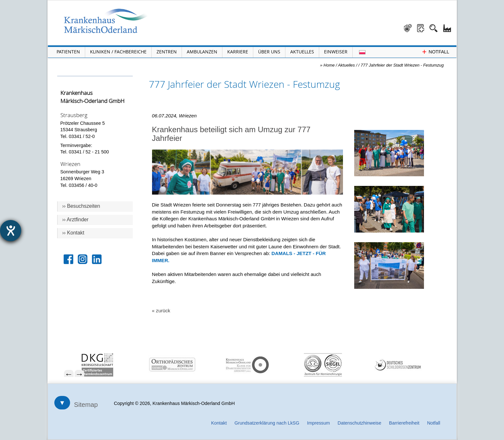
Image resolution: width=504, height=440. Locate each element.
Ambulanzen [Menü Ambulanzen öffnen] (202, 52)
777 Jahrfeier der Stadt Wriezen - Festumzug (402, 65)
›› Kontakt (73, 233)
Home (329, 65)
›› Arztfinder (76, 220)
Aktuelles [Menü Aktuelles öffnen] (302, 52)
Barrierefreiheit (404, 423)
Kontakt (219, 423)
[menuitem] (132, 365)
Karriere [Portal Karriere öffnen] (238, 52)
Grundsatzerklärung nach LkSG (267, 423)
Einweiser (336, 52)
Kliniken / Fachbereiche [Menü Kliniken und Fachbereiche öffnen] (118, 52)
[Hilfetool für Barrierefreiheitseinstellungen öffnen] (11, 231)
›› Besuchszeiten (81, 206)
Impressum (318, 423)
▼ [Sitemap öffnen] (62, 403)
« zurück (161, 311)
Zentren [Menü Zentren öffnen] (167, 52)
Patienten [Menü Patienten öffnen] (68, 52)
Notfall (434, 423)
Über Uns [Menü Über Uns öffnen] (269, 52)
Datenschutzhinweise (359, 423)
